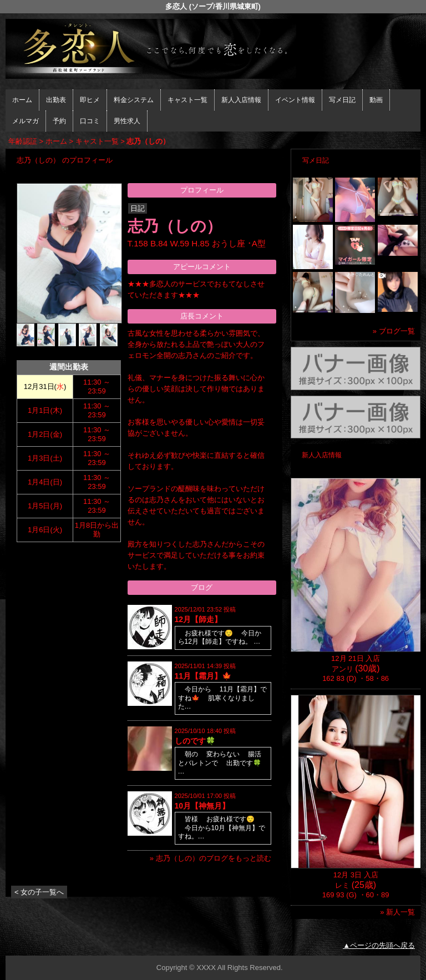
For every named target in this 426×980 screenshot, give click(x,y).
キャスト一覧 (187, 100)
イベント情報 (295, 100)
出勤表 (56, 100)
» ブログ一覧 (394, 331)
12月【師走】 (199, 619)
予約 (59, 121)
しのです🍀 (195, 741)
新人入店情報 (241, 100)
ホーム (22, 100)
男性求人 (127, 121)
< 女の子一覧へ (39, 892)
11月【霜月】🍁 (203, 676)
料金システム (134, 100)
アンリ (343, 669)
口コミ (90, 121)
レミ (342, 885)
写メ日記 (342, 100)
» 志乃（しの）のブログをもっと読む (211, 858)
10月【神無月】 (202, 806)
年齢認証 (23, 141)
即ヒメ (90, 100)
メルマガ (26, 121)
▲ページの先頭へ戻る (379, 945)
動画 (376, 100)
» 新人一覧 (397, 912)
